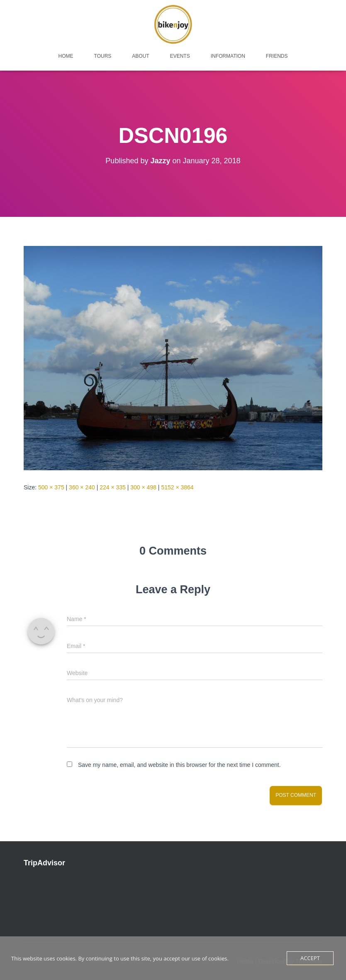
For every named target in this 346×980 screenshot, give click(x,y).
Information (228, 56)
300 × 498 (143, 487)
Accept (310, 958)
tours (103, 56)
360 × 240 (82, 487)
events (180, 56)
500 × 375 (51, 487)
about (140, 56)
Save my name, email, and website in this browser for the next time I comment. (179, 765)
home (66, 56)
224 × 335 (113, 487)
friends (277, 56)
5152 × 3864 (177, 487)
